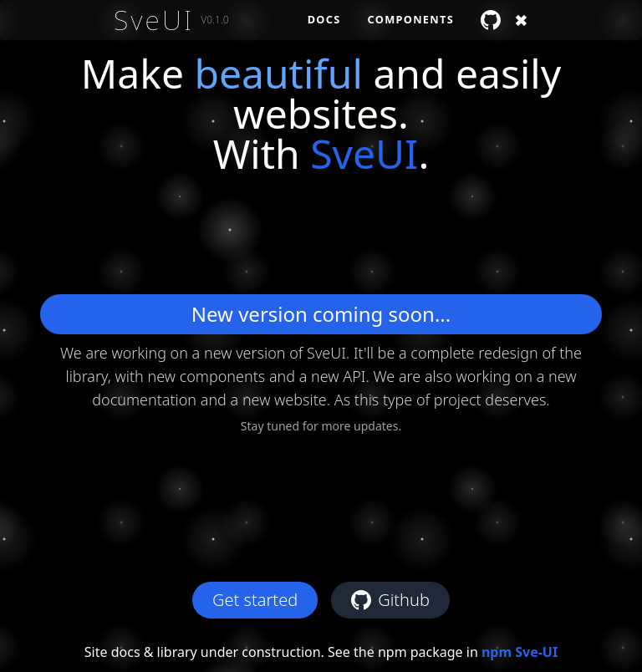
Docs (324, 19)
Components (411, 19)
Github (390, 600)
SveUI (154, 20)
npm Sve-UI (520, 652)
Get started (255, 600)
